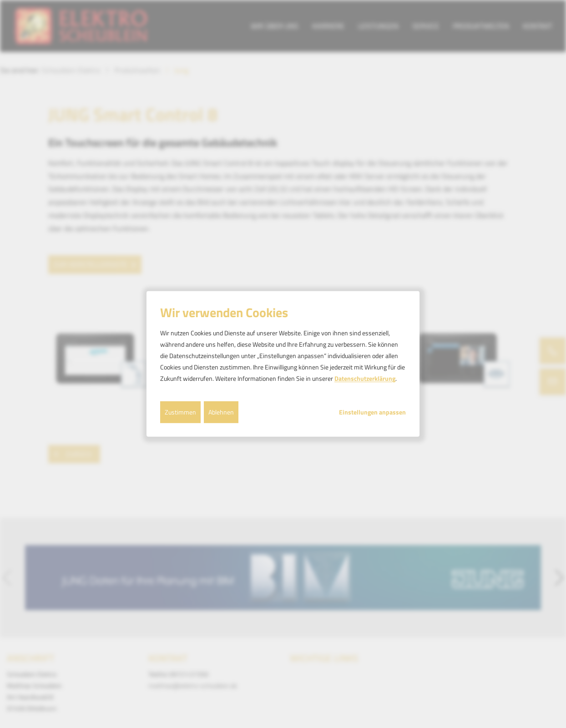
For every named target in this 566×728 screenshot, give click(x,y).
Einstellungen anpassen (372, 412)
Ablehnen (221, 412)
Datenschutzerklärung (365, 378)
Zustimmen (180, 412)
